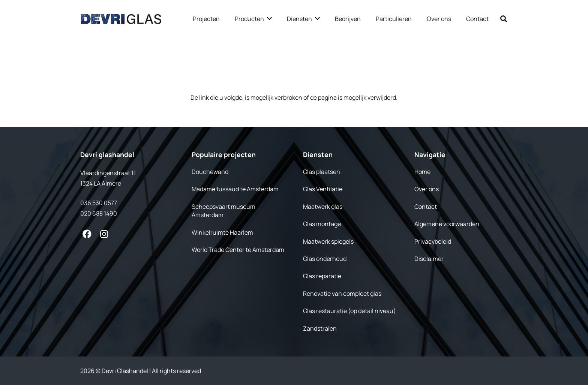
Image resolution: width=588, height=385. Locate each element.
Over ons (427, 189)
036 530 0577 (99, 203)
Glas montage (322, 224)
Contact (426, 207)
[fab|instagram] (104, 234)
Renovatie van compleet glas (342, 294)
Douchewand (210, 172)
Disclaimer (429, 259)
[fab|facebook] (87, 234)
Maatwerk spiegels (328, 241)
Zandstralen (320, 328)
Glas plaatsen (322, 172)
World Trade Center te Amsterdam (238, 250)
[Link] (121, 19)
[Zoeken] (504, 19)
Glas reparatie (322, 276)
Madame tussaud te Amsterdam (235, 189)
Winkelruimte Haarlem (222, 232)
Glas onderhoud (325, 259)
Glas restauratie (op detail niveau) (349, 311)
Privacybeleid (433, 241)
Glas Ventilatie (323, 189)
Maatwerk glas (323, 207)
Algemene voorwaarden (447, 224)
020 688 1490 (99, 213)
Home (422, 172)
